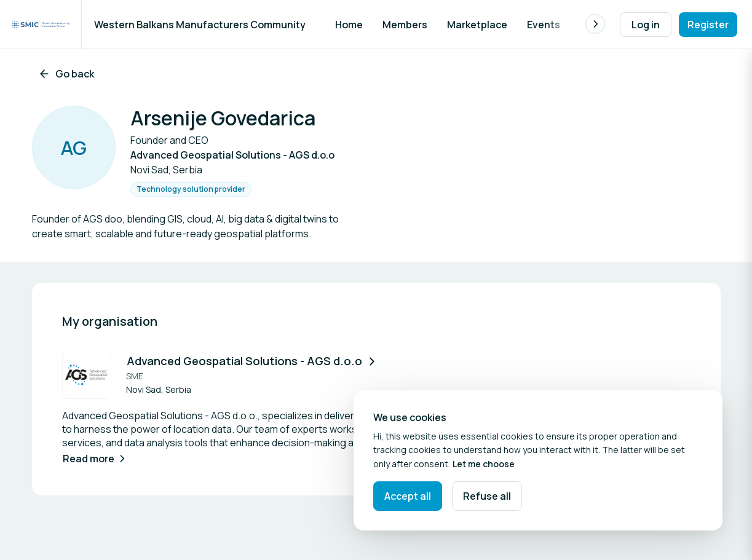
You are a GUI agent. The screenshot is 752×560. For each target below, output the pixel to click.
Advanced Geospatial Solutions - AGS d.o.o (252, 361)
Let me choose (484, 464)
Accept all (408, 496)
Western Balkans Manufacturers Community (200, 25)
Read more (95, 459)
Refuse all (487, 496)
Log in (646, 25)
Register (708, 25)
